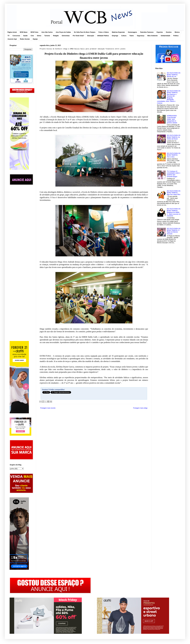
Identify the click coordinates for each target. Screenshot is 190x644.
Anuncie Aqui (12, 39)
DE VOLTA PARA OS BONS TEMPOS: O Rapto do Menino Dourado (174, 231)
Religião (56, 36)
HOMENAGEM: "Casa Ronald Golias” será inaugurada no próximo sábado (172, 119)
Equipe (35, 39)
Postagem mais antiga (140, 408)
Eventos (169, 32)
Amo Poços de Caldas (63, 32)
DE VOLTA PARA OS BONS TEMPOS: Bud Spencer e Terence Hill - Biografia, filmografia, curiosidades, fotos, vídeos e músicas (169, 97)
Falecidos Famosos (147, 32)
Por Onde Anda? (78, 36)
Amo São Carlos (47, 32)
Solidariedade (166, 36)
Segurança (141, 36)
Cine (32, 36)
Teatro (132, 36)
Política (176, 36)
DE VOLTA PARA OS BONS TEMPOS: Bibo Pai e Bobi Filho (174, 193)
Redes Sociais (25, 39)
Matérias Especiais (118, 32)
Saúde (25, 36)
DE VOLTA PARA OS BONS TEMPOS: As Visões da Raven (174, 137)
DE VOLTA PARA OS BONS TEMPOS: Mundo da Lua (174, 75)
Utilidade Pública (103, 36)
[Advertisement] (21, 225)
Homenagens (132, 32)
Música (177, 32)
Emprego (115, 36)
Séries (39, 36)
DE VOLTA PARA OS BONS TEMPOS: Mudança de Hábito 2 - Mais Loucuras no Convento (174, 212)
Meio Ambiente (153, 36)
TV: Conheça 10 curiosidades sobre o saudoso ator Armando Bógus (174, 174)
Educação (91, 36)
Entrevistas (66, 36)
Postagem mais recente (48, 408)
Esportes (160, 32)
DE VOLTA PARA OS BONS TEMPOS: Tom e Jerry (174, 155)
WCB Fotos (34, 32)
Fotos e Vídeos (104, 32)
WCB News (24, 32)
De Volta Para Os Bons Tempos (85, 32)
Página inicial (12, 32)
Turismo (47, 36)
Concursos (16, 36)
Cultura (124, 36)
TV (8, 36)
